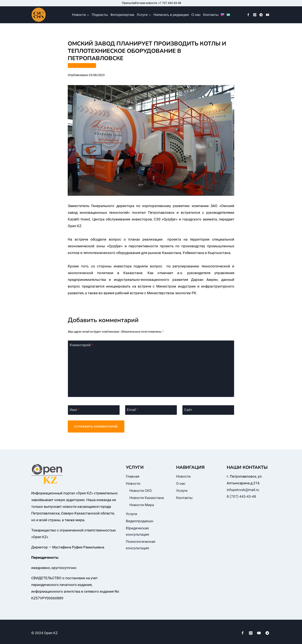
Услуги (131, 514)
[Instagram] (255, 15)
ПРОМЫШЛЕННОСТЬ (82, 65)
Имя (74, 410)
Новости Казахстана (147, 498)
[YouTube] (268, 15)
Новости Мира (142, 505)
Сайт (188, 410)
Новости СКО (141, 491)
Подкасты (100, 15)
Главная (133, 476)
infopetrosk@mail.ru (243, 490)
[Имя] (94, 410)
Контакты (211, 15)
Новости (133, 483)
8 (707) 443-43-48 (241, 496)
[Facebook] (248, 15)
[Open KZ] (39, 15)
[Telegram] (261, 15)
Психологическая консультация (141, 545)
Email (132, 410)
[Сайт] (208, 410)
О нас (196, 15)
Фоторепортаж (122, 15)
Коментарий (81, 345)
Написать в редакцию (171, 15)
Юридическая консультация (137, 531)
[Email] (151, 410)
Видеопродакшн (140, 521)
